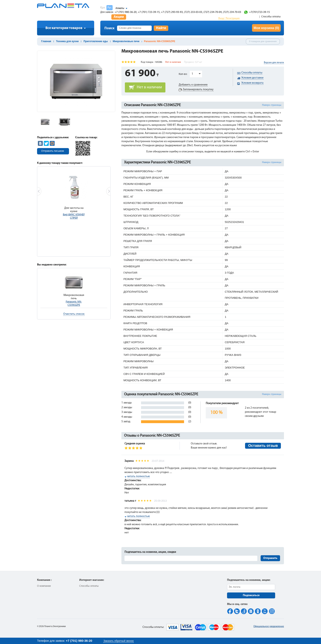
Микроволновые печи (126, 41)
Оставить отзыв (263, 446)
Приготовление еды (96, 41)
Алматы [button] (120, 8)
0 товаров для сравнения (263, 42)
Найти (161, 28)
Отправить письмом (53, 151)
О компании (44, 586)
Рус (110, 8)
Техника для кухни (67, 41)
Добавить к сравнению (193, 85)
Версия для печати (274, 63)
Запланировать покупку (198, 89)
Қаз (103, 8)
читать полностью (138, 476)
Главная (46, 41)
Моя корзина (266, 28)
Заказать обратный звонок (118, 641)
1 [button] (192, 74)
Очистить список (74, 314)
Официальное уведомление (269, 626)
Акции (119, 17)
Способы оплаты (271, 17)
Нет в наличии (149, 87)
